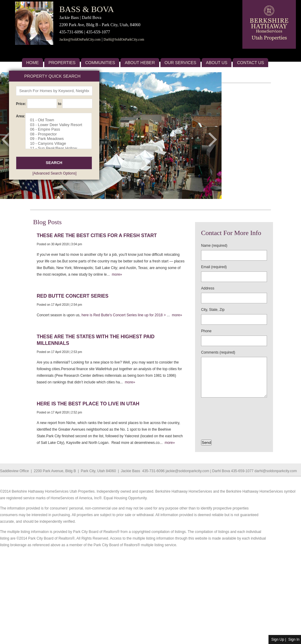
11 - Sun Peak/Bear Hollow (61, 148)
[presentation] (236, 412)
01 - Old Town (61, 120)
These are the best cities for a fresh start (97, 235)
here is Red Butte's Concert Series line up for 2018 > (124, 315)
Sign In (294, 639)
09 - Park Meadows (61, 139)
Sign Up (278, 639)
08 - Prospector (61, 134)
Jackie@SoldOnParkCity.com (80, 39)
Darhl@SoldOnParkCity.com (124, 39)
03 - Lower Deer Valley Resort (61, 125)
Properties (62, 63)
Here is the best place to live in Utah (88, 404)
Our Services (181, 63)
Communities (100, 63)
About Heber (140, 63)
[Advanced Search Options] (54, 173)
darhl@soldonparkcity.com (276, 471)
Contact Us (250, 63)
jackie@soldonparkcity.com (187, 471)
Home (33, 63)
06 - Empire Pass (61, 129)
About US (217, 63)
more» (116, 274)
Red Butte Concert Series (73, 296)
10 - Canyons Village (61, 144)
